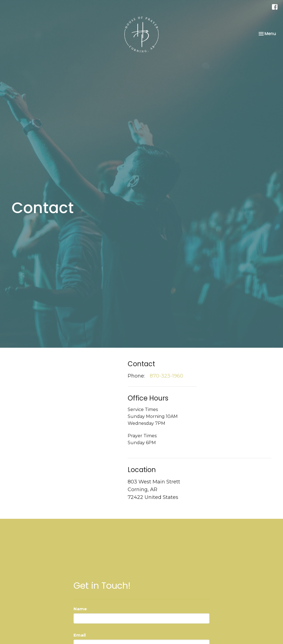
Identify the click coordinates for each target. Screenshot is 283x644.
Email (80, 635)
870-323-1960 (167, 376)
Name (80, 609)
